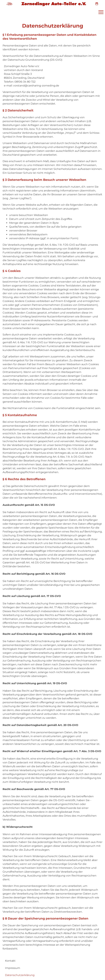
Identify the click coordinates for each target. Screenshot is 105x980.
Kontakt (10, 961)
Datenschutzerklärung (20, 975)
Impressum (13, 968)
